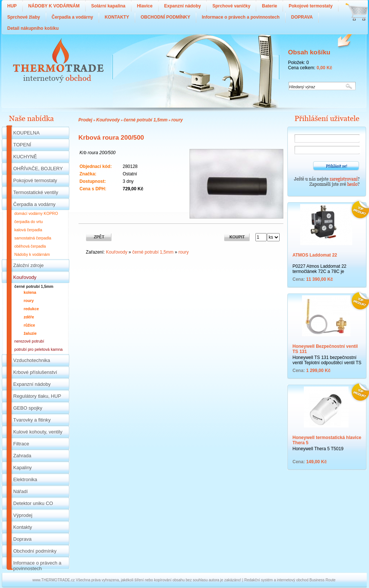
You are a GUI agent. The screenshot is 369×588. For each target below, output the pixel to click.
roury (177, 120)
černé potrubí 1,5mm (146, 120)
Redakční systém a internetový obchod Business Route (290, 580)
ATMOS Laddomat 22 (315, 255)
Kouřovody (108, 120)
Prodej (85, 120)
